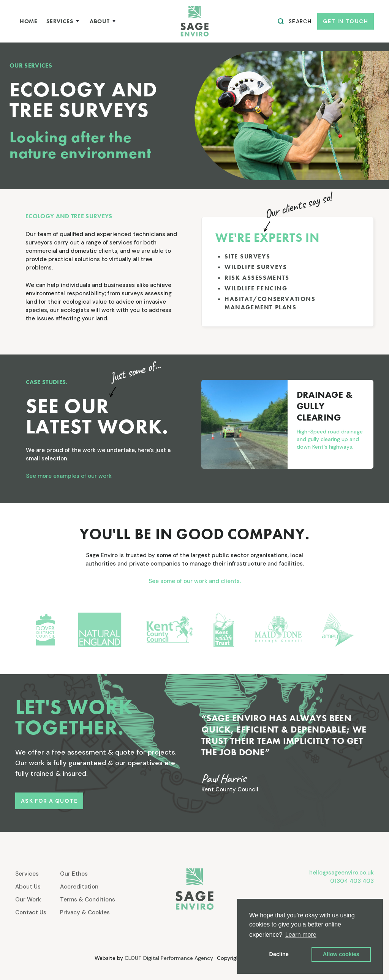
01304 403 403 (352, 881)
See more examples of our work (69, 476)
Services (27, 874)
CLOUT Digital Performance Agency (169, 958)
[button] (63, 21)
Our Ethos (74, 874)
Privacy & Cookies (85, 912)
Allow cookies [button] (341, 954)
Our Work (28, 900)
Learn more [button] (301, 935)
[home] (194, 21)
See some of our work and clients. (195, 581)
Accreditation (79, 887)
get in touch (346, 21)
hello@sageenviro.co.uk (342, 873)
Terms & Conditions (88, 900)
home (28, 21)
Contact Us (31, 912)
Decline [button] (279, 954)
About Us (28, 887)
